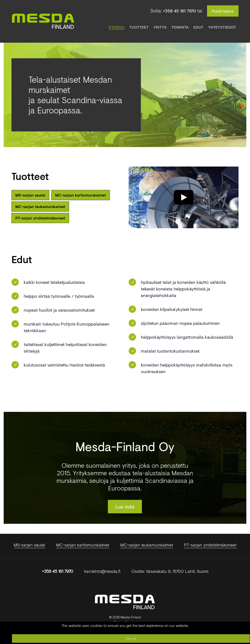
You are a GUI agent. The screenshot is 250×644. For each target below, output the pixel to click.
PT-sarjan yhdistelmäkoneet (40, 218)
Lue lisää (125, 507)
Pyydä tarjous (223, 11)
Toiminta (180, 27)
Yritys (160, 27)
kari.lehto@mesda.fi (102, 571)
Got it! (131, 639)
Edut (198, 27)
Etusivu (117, 27)
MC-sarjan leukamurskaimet (40, 206)
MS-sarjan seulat (30, 195)
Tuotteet (139, 27)
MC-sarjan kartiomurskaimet (81, 195)
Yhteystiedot (222, 27)
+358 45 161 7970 (179, 11)
